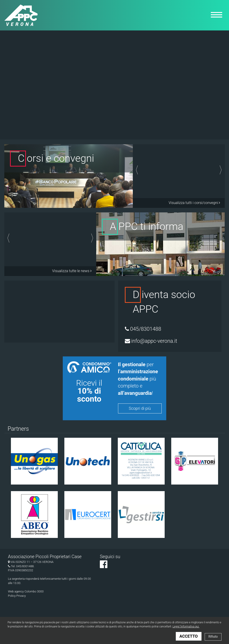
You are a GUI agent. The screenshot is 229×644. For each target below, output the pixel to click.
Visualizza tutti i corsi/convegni (194, 203)
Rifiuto (213, 637)
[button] (143, 171)
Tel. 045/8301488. (21, 566)
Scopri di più (140, 408)
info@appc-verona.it (151, 341)
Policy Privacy (17, 596)
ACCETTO (189, 636)
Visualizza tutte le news (72, 271)
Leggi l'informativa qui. (186, 627)
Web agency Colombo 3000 (26, 591)
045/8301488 (143, 329)
